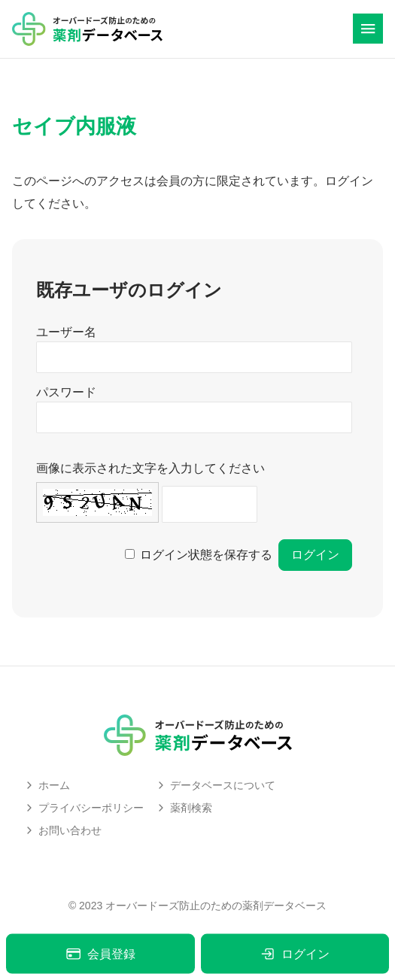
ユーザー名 (66, 332)
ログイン (295, 954)
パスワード (66, 392)
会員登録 (100, 954)
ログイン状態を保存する (206, 555)
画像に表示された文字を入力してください (150, 468)
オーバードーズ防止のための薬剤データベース (216, 906)
